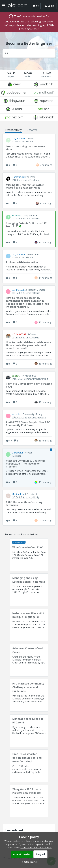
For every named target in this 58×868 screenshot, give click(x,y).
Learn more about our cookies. (36, 848)
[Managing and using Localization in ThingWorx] (29, 590)
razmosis (17, 215)
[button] (29, 862)
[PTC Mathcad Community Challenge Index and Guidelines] (29, 695)
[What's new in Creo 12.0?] (29, 555)
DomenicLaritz (19, 177)
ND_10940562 (19, 334)
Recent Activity (13, 130)
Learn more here (29, 29)
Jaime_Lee (17, 414)
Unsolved (32, 130)
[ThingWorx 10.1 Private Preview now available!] (29, 801)
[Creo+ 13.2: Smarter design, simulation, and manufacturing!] (29, 766)
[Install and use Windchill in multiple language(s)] (29, 625)
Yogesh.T (16, 376)
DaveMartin (18, 453)
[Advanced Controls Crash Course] (29, 660)
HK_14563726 (19, 254)
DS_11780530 (19, 138)
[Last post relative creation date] (46, 165)
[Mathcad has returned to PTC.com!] (29, 731)
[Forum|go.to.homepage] (15, 6)
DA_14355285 (19, 290)
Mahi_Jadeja (18, 494)
